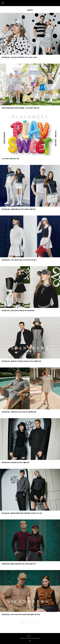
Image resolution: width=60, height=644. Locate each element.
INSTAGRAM (30, 641)
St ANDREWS (30, 3)
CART (57, 3)
